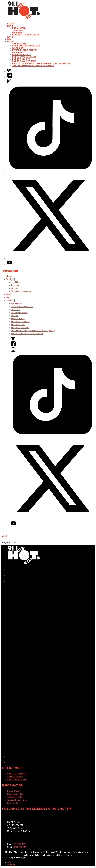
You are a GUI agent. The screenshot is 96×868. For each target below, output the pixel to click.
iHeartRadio (12, 865)
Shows (11, 24)
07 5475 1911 (20, 844)
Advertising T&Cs (15, 797)
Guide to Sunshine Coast (26, 46)
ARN (9, 862)
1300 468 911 (20, 847)
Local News (19, 28)
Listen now (10, 271)
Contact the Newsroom (26, 35)
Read (10, 26)
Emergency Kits (21, 59)
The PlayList (19, 44)
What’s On (18, 48)
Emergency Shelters (24, 61)
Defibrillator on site (24, 50)
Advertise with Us (15, 777)
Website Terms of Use (17, 800)
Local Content (13, 803)
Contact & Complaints (17, 774)
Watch (11, 37)
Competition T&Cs (15, 794)
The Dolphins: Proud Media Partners (33, 66)
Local (11, 41)
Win (9, 39)
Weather (17, 33)
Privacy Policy (13, 791)
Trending (17, 30)
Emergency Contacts (24, 57)
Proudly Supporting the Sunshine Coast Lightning (41, 63)
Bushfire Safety (22, 55)
